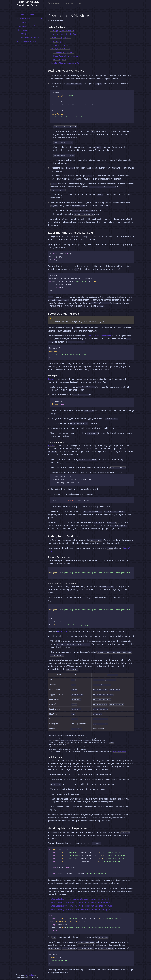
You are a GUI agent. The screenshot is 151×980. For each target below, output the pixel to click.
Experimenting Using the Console (65, 34)
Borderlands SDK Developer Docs (28, 3)
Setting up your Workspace (62, 31)
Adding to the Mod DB (60, 48)
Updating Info (60, 59)
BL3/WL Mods (23, 30)
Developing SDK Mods (25, 15)
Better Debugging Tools (61, 38)
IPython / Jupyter (61, 45)
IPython (51, 445)
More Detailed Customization (66, 56)
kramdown (62, 631)
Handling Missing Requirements (65, 63)
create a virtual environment (98, 336)
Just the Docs (30, 975)
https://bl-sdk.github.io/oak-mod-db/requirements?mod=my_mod (80, 899)
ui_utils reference (23, 19)
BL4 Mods (21, 34)
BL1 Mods (21, 22)
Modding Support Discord (28, 37)
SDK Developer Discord (26, 41)
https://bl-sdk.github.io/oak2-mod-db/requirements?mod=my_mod (80, 902)
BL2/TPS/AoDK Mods (26, 26)
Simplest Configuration (63, 52)
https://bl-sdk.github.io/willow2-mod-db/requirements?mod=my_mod (81, 909)
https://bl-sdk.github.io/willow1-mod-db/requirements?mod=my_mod (81, 906)
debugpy (57, 42)
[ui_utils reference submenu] (42, 19)
